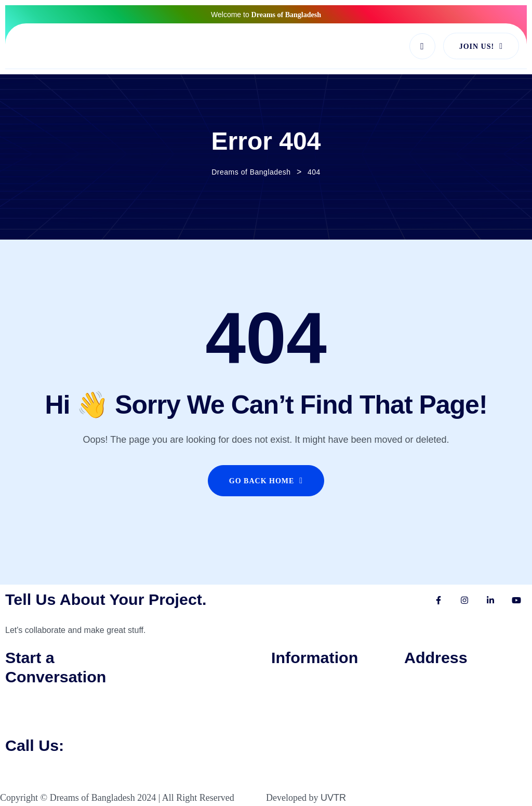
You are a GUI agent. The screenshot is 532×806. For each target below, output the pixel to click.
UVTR (333, 798)
